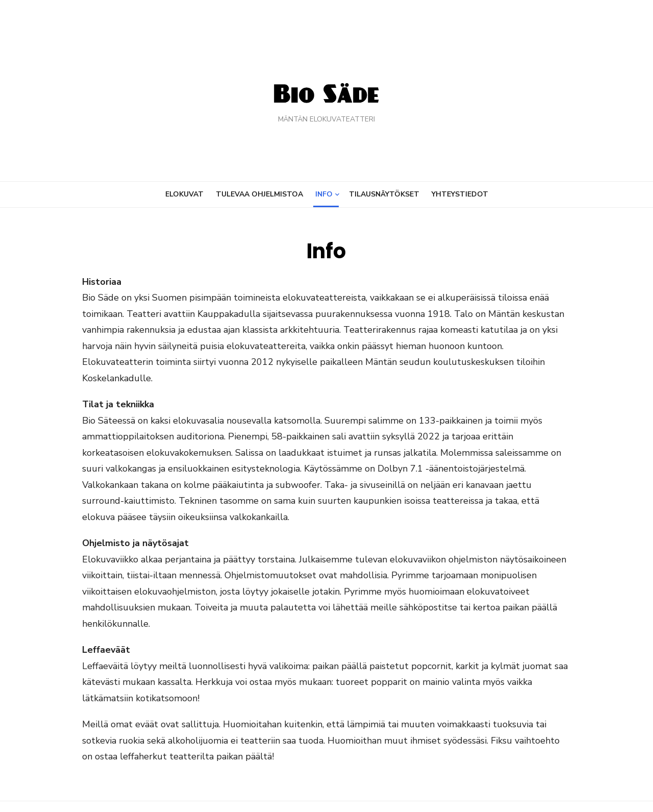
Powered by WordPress (456, 790)
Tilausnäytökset (384, 194)
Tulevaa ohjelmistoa (259, 194)
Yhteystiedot (460, 194)
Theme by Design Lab (541, 790)
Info (324, 194)
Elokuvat (184, 194)
